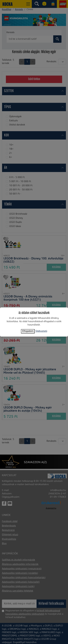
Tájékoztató (41, 331)
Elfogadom (28, 331)
